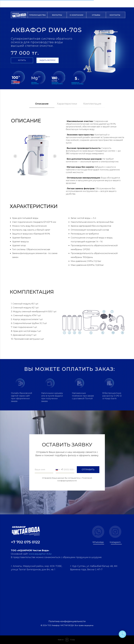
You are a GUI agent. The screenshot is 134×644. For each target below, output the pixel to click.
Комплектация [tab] (92, 104)
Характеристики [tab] (67, 104)
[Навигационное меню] (4, 4)
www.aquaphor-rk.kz (40, 554)
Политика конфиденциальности (67, 621)
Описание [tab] (42, 104)
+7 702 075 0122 (25, 542)
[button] (48, 60)
